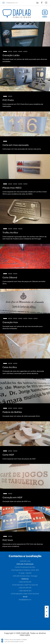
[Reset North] (47, 616)
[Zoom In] (47, 608)
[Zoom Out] (47, 612)
